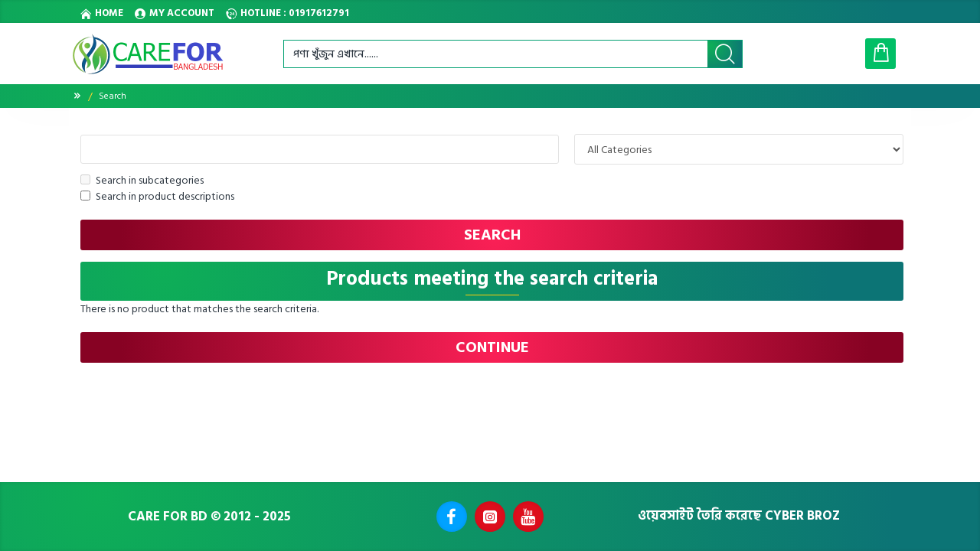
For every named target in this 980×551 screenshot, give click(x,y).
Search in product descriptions (157, 196)
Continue (492, 347)
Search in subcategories (142, 180)
